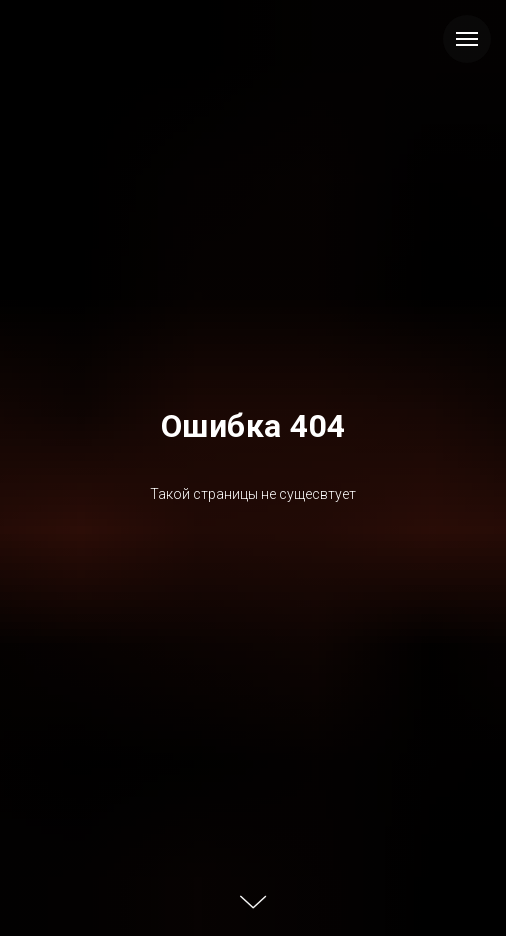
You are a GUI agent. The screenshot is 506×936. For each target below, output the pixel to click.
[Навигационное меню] (467, 39)
